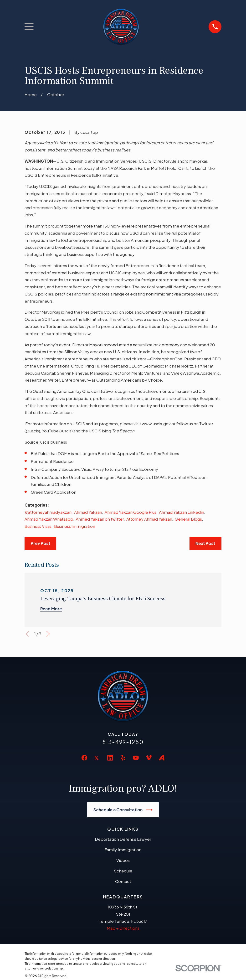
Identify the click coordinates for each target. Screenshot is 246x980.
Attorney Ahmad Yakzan (149, 519)
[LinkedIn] (110, 758)
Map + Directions (123, 928)
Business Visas (38, 526)
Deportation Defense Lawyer (123, 839)
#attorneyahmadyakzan (48, 512)
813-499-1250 (123, 742)
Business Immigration (75, 526)
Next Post (205, 543)
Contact (123, 881)
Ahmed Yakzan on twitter (100, 519)
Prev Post (41, 543)
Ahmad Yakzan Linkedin (182, 512)
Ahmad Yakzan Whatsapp (49, 519)
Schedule (123, 871)
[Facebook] (84, 758)
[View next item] (48, 634)
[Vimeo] (149, 758)
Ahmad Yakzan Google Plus (131, 512)
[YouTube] (136, 758)
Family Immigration (123, 850)
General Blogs (188, 519)
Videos (123, 860)
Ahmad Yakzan (88, 512)
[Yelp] (123, 758)
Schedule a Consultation (123, 810)
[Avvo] (162, 758)
